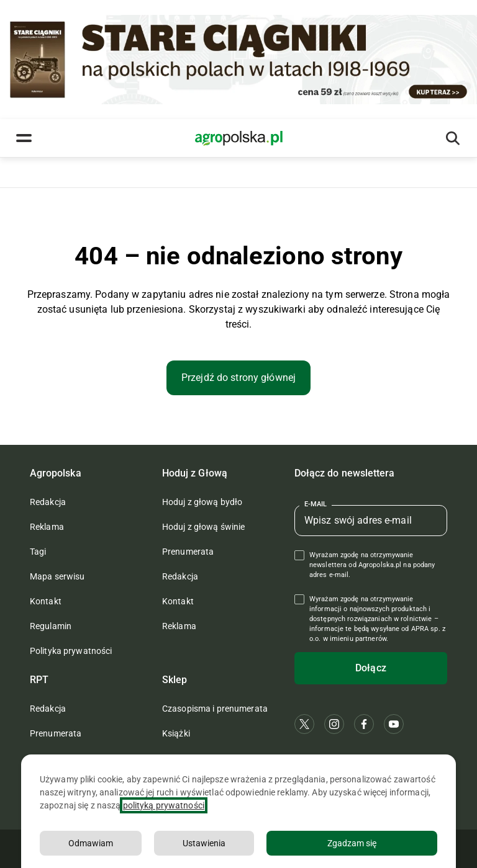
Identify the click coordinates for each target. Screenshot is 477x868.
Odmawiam (91, 844)
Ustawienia (204, 844)
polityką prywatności (164, 807)
